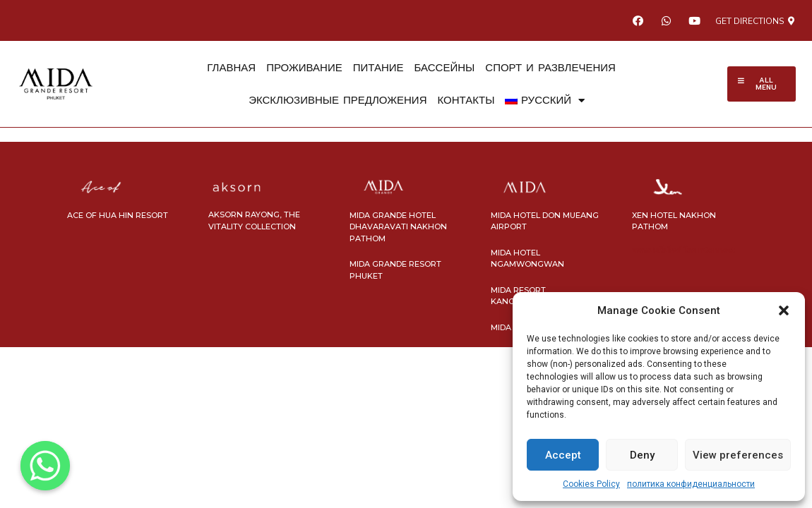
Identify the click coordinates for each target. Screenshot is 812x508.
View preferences (738, 455)
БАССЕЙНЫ (445, 68)
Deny (642, 455)
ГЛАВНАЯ (231, 68)
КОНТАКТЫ (466, 100)
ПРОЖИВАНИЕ (304, 68)
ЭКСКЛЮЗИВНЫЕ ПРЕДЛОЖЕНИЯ (338, 100)
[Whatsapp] (45, 466)
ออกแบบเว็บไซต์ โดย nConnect (683, 250)
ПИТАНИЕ (378, 68)
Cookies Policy (591, 484)
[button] (784, 310)
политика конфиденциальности (691, 484)
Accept (563, 455)
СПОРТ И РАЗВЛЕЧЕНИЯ (550, 68)
